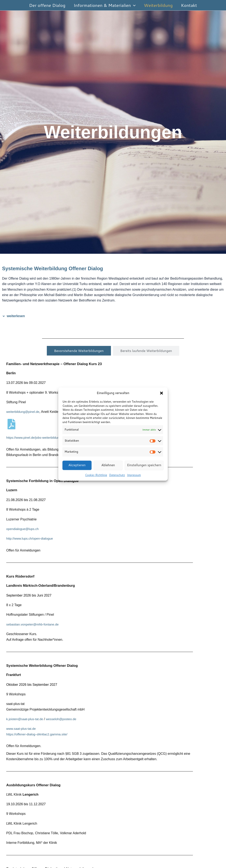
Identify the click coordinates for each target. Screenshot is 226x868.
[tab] (79, 351)
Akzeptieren (77, 465)
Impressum (134, 475)
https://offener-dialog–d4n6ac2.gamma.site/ (38, 734)
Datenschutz (117, 475)
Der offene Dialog (47, 5)
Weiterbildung (159, 5)
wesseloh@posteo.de (64, 719)
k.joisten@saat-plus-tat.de (25, 719)
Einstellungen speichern (144, 465)
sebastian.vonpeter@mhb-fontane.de (34, 624)
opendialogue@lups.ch (23, 529)
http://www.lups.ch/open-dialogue (31, 538)
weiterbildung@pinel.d (23, 412)
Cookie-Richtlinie (96, 475)
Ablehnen (108, 465)
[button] (161, 393)
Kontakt (190, 5)
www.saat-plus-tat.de (22, 729)
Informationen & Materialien (104, 5)
